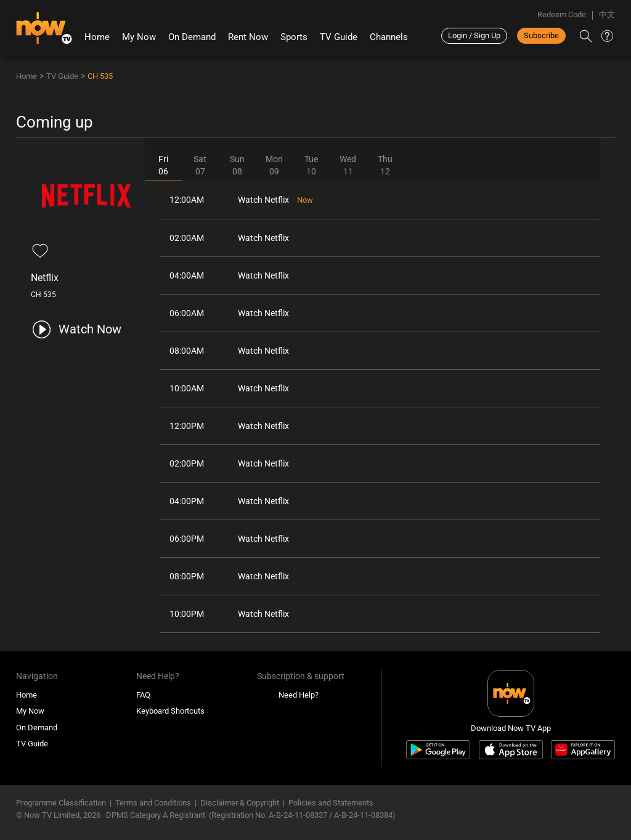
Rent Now (248, 37)
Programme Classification (61, 803)
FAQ (143, 695)
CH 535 (100, 76)
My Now (139, 37)
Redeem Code (562, 14)
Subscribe (541, 35)
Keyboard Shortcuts (170, 711)
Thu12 (385, 165)
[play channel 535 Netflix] (76, 329)
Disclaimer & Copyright (240, 803)
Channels (389, 37)
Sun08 (237, 165)
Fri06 (163, 165)
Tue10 (311, 165)
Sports (294, 37)
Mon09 (274, 165)
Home (97, 37)
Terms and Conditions (153, 803)
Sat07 (200, 165)
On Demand (192, 37)
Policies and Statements (331, 803)
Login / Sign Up (474, 35)
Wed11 (348, 165)
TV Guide (339, 37)
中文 (607, 14)
